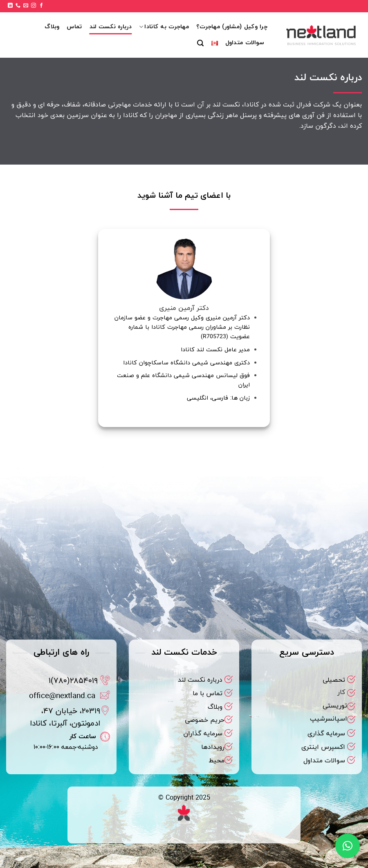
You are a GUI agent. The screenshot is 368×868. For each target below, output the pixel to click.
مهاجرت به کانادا (164, 27)
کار (341, 692)
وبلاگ (52, 27)
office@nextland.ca (62, 696)
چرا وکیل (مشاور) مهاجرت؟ (232, 27)
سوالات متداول (245, 43)
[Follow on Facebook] (41, 6)
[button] (200, 43)
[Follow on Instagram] (34, 6)
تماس (74, 27)
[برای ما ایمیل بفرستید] (26, 6)
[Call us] (18, 6)
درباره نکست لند (111, 27)
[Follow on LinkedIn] (10, 6)
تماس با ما (208, 694)
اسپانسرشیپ (329, 719)
